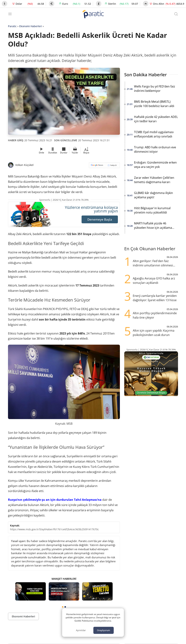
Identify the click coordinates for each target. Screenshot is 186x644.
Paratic (12, 26)
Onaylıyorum (104, 630)
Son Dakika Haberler (145, 75)
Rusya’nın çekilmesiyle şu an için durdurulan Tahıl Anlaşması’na (55, 500)
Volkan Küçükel (24, 165)
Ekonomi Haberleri (31, 26)
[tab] (63, 607)
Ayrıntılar (81, 630)
